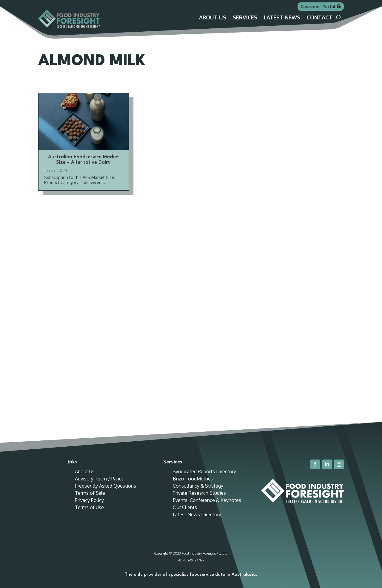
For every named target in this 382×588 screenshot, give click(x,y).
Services (245, 18)
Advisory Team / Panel (99, 479)
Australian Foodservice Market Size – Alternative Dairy (84, 160)
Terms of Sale (90, 493)
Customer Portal (318, 6)
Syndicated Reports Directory (204, 471)
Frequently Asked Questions (105, 486)
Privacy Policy (89, 500)
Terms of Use (89, 507)
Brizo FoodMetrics (193, 479)
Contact (319, 18)
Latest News (282, 18)
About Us (213, 18)
